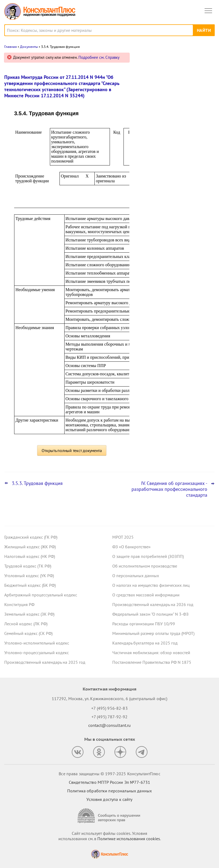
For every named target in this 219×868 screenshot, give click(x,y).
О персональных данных (136, 576)
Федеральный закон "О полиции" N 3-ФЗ (150, 614)
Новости (159, 59)
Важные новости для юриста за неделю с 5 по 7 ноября (168, 81)
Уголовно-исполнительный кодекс (37, 643)
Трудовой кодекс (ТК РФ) (28, 566)
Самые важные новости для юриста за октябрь (174, 129)
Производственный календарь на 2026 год (153, 604)
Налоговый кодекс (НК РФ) (30, 556)
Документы (29, 47)
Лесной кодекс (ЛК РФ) (26, 624)
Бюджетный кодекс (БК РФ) (30, 585)
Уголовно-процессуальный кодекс (37, 653)
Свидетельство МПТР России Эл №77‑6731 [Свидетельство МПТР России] (109, 782)
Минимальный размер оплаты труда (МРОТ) (153, 633)
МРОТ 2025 (123, 537)
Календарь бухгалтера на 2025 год (145, 643)
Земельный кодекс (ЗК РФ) (29, 614)
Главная (11, 47)
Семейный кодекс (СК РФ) (28, 633)
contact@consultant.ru (110, 725)
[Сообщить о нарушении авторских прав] (110, 816)
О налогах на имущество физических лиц (151, 585)
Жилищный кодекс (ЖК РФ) (30, 547)
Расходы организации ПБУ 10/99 (144, 624)
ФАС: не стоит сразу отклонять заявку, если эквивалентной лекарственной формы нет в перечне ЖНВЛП (174, 155)
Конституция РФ (19, 604)
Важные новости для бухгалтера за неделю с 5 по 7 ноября (172, 105)
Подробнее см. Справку (99, 57)
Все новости (151, 172)
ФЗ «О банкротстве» (132, 547)
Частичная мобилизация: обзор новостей (151, 653)
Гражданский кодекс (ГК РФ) (31, 537)
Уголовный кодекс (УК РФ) (29, 576)
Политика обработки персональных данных (109, 791)
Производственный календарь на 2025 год (45, 662)
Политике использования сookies (129, 839)
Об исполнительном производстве (145, 566)
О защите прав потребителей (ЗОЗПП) (148, 556)
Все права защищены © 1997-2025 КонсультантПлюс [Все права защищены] (109, 774)
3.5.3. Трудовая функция (37, 483)
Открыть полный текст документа (72, 450)
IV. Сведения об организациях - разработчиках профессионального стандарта (169, 489)
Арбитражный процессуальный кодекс (41, 595)
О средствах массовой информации (146, 595)
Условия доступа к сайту (109, 799)
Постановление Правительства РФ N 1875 (152, 662)
